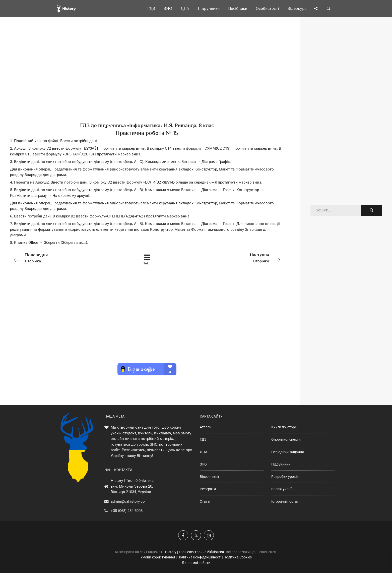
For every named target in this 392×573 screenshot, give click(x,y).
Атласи (206, 427)
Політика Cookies (238, 557)
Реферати (208, 489)
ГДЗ (203, 439)
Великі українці (284, 489)
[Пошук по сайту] (329, 9)
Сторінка (65, 257)
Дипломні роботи (196, 563)
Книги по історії (284, 427)
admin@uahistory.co (128, 501)
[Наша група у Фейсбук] (183, 535)
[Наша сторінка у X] (196, 535)
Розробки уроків (285, 477)
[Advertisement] (147, 78)
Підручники (281, 464)
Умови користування (158, 557)
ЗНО (203, 464)
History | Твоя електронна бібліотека (195, 552)
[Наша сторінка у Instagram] (209, 535)
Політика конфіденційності (199, 557)
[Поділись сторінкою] (316, 9)
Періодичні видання (288, 452)
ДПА (204, 452)
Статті (205, 501)
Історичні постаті (285, 501)
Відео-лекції (209, 477)
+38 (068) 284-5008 (127, 511)
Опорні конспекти (286, 439)
